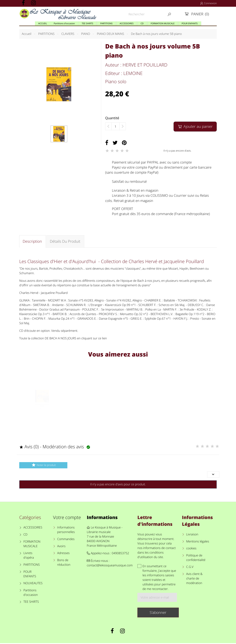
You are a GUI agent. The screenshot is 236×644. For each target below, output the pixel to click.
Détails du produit (65, 242)
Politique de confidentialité (196, 559)
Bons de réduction (64, 563)
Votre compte (67, 518)
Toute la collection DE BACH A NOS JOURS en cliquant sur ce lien (63, 339)
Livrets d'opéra (29, 556)
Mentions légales (198, 542)
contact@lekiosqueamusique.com (110, 566)
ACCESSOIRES (33, 528)
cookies (191, 549)
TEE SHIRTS (31, 603)
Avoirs (61, 547)
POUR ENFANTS (30, 575)
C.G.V (190, 568)
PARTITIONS (32, 566)
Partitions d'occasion (31, 593)
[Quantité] (115, 126)
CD (25, 535)
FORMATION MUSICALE (32, 545)
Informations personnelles (66, 531)
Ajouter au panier (195, 126)
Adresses (63, 554)
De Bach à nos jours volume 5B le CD (42, 411)
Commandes (66, 540)
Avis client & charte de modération (194, 579)
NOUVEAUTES (33, 584)
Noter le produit (43, 466)
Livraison (192, 535)
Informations (102, 518)
